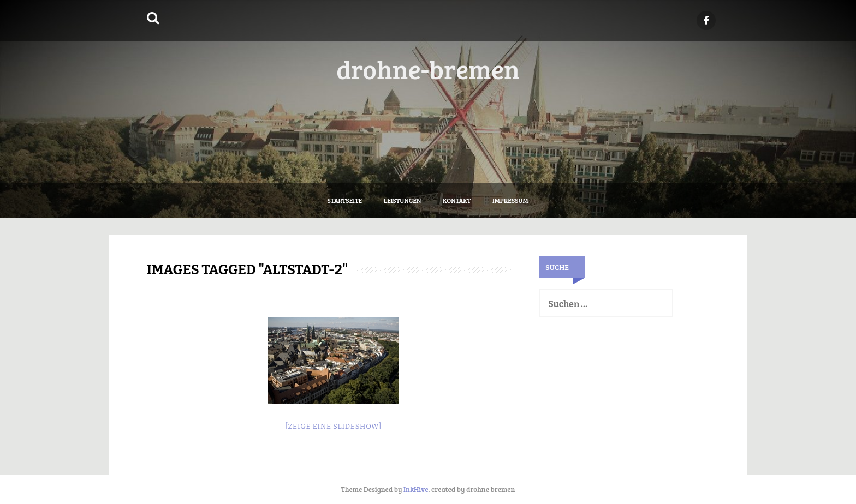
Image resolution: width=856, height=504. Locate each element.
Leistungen (403, 200)
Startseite (345, 200)
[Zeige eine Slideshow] (333, 426)
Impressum (510, 200)
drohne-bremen (428, 68)
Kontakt (457, 200)
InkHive (416, 489)
